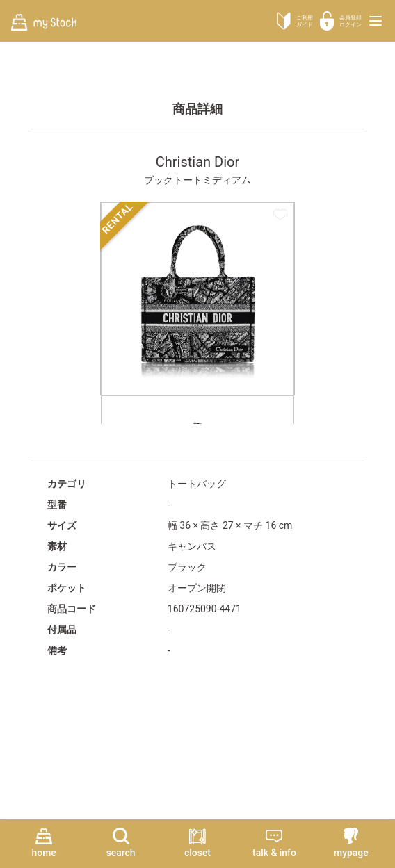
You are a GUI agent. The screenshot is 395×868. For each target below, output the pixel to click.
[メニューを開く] (376, 21)
